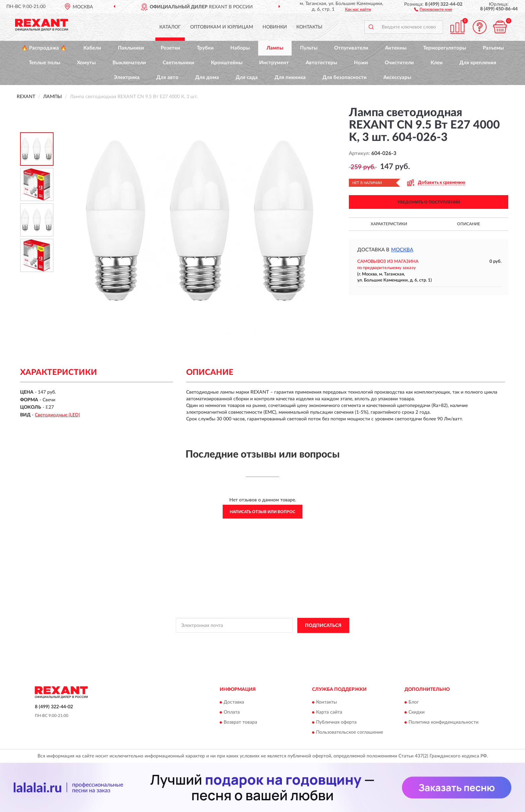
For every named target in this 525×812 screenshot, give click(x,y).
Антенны (396, 48)
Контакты (309, 27)
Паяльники (131, 48)
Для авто (167, 77)
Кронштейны (227, 63)
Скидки (417, 713)
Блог (414, 703)
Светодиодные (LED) (57, 415)
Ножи (361, 63)
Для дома (207, 77)
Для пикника (290, 77)
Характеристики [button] (389, 224)
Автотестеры (321, 63)
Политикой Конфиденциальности (262, 641)
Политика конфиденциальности (443, 723)
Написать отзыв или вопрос (262, 512)
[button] (433, 9)
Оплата (232, 713)
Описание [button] (469, 224)
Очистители (399, 63)
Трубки (205, 48)
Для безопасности (345, 77)
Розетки (170, 48)
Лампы (275, 48)
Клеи (437, 63)
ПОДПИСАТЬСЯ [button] (323, 626)
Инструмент (274, 63)
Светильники (178, 63)
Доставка (234, 703)
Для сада (247, 77)
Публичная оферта (336, 723)
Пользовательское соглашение (350, 733)
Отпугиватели (351, 48)
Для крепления (478, 63)
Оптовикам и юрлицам (222, 27)
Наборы (240, 48)
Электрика (127, 77)
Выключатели (129, 63)
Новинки (275, 27)
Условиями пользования (321, 641)
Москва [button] (402, 250)
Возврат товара (240, 723)
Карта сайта (329, 713)
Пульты (309, 48)
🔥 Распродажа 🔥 (44, 48)
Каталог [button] (170, 27)
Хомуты (86, 63)
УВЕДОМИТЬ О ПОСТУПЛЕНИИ (429, 202)
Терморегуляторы (445, 48)
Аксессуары (397, 77)
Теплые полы (45, 63)
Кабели (92, 48)
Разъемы (493, 48)
